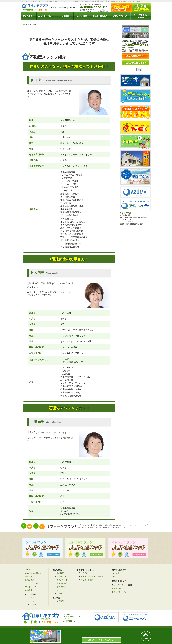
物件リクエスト (118, 577)
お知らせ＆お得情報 (33, 573)
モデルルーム (62, 580)
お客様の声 (116, 589)
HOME (23, 24)
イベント (33, 598)
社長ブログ (61, 587)
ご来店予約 (30, 580)
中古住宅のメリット (89, 573)
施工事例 (60, 601)
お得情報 (29, 590)
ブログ (59, 590)
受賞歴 (59, 594)
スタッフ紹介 (62, 577)
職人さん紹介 (62, 583)
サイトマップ (31, 587)
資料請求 (29, 577)
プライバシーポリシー (34, 583)
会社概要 (60, 573)
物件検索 (116, 573)
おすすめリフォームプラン (92, 577)
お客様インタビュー (120, 592)
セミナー (33, 601)
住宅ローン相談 (87, 580)
